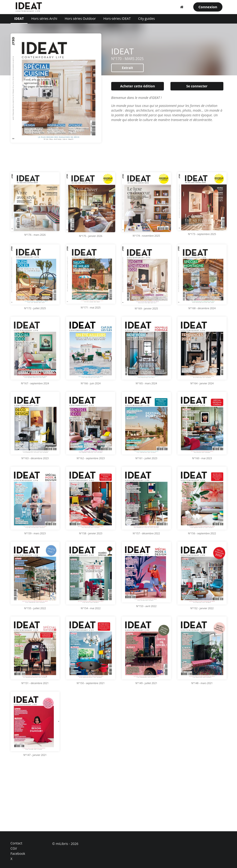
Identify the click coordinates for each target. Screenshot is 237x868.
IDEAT (19, 18)
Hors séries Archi (44, 18)
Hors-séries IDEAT (117, 18)
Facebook (18, 854)
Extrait (127, 68)
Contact (16, 843)
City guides (147, 18)
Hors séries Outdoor (80, 18)
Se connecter (197, 86)
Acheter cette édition (138, 86)
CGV (14, 848)
